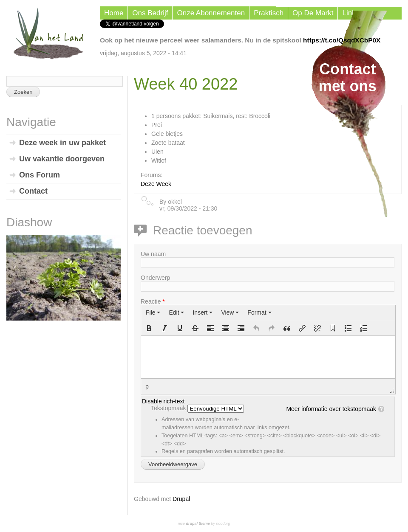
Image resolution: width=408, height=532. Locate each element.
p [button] (147, 386)
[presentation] (153, 312)
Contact (33, 191)
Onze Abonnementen (211, 13)
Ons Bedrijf (150, 13)
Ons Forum (40, 175)
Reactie (153, 301)
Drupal (181, 499)
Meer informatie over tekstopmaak (331, 409)
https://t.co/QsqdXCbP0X (342, 40)
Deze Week (156, 184)
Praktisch (269, 13)
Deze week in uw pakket (62, 143)
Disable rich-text (163, 401)
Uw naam (153, 254)
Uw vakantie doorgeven (62, 159)
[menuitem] (153, 312)
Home (114, 13)
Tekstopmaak (169, 408)
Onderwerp (155, 278)
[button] (149, 328)
